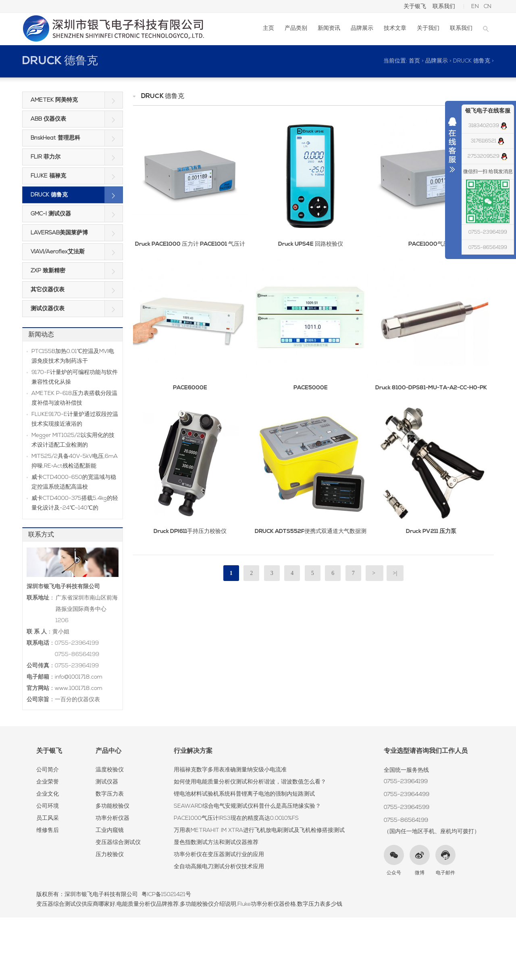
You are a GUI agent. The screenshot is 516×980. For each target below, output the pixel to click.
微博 (420, 873)
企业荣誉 (48, 782)
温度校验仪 (110, 770)
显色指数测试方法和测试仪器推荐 (216, 843)
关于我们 (428, 28)
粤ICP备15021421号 (166, 895)
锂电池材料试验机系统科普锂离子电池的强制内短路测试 (244, 794)
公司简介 (48, 770)
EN (475, 7)
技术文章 (395, 28)
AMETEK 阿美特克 (54, 100)
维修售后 (48, 831)
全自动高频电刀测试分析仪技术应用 (219, 867)
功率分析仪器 (112, 818)
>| (395, 573)
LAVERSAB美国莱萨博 (59, 233)
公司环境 (48, 806)
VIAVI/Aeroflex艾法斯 (58, 252)
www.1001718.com (79, 689)
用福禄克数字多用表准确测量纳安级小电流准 (230, 770)
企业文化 (48, 794)
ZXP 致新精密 (48, 271)
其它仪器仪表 (48, 290)
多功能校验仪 (112, 806)
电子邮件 (445, 873)
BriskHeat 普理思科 (55, 138)
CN (488, 7)
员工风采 (48, 818)
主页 (268, 28)
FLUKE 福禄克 (48, 176)
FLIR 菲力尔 (46, 157)
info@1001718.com (79, 677)
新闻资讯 (329, 28)
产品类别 (296, 28)
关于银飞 (415, 7)
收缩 (452, 147)
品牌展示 (362, 28)
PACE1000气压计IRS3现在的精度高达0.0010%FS (236, 818)
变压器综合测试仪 (118, 843)
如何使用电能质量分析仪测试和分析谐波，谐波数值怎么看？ (250, 782)
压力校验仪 (110, 855)
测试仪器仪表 (48, 309)
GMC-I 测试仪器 (51, 214)
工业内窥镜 (110, 831)
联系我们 (444, 7)
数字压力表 (110, 794)
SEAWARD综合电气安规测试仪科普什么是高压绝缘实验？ (247, 806)
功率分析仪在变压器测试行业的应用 (219, 855)
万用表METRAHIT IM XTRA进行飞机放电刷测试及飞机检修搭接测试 (259, 831)
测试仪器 (107, 782)
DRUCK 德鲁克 (60, 61)
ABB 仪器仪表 (48, 119)
